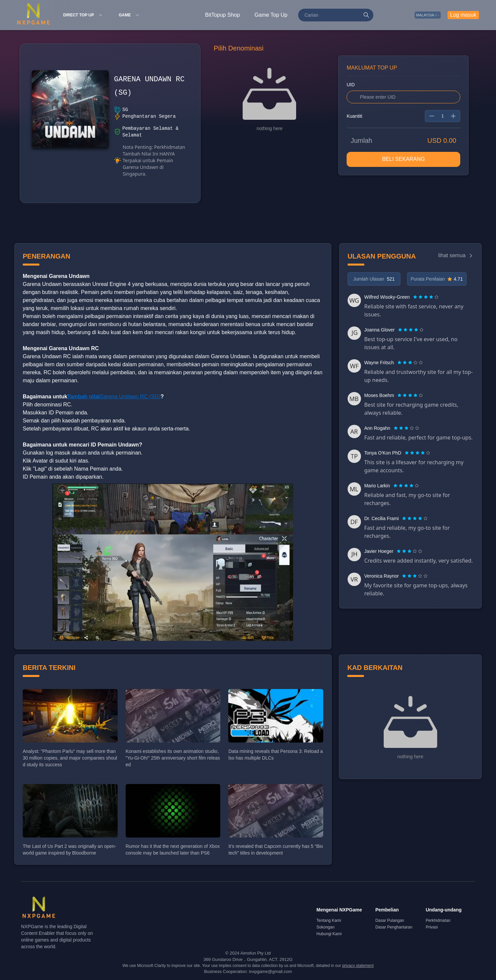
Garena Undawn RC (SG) (114, 397)
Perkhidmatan (438, 920)
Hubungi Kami (329, 934)
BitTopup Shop (223, 15)
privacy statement (358, 966)
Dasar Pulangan (390, 920)
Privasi (432, 927)
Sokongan (326, 927)
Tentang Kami (329, 920)
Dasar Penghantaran (394, 927)
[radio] (416, 297)
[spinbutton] (443, 116)
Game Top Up (271, 15)
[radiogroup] (426, 297)
